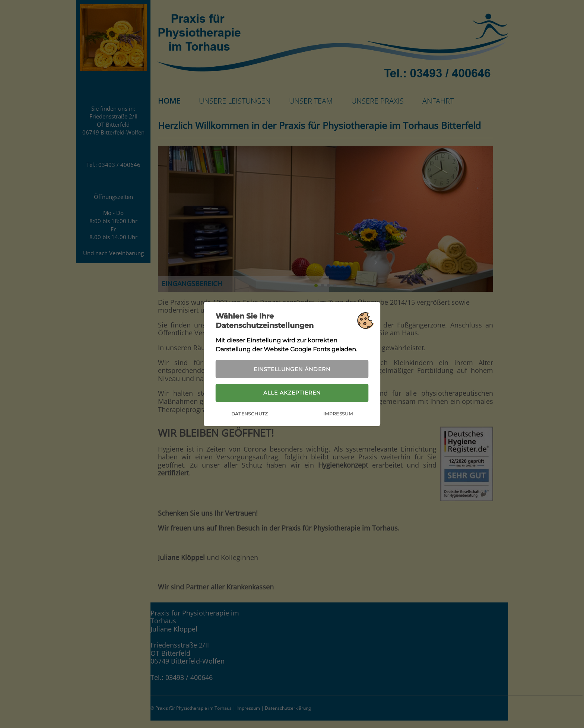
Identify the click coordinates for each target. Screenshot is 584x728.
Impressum (338, 414)
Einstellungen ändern (292, 369)
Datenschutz (250, 414)
